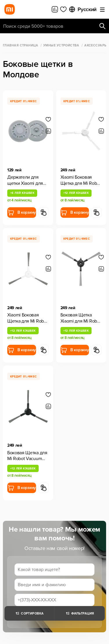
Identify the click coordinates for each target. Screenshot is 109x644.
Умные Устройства (61, 45)
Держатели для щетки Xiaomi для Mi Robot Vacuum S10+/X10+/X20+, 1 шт (28, 180)
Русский (83, 9)
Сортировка (29, 613)
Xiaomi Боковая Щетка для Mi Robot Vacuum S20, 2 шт (81, 180)
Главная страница (20, 45)
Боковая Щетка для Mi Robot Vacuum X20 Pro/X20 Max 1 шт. (27, 456)
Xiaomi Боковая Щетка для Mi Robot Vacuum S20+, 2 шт (27, 318)
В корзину (22, 213)
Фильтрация (79, 613)
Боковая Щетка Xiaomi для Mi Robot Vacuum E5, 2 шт (81, 318)
